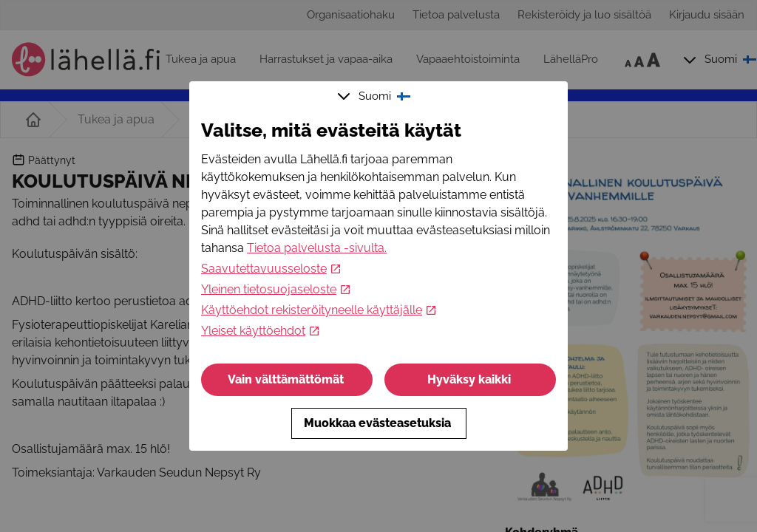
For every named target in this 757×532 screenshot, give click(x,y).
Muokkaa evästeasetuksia (379, 423)
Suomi (376, 96)
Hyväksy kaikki (471, 379)
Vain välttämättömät (287, 379)
